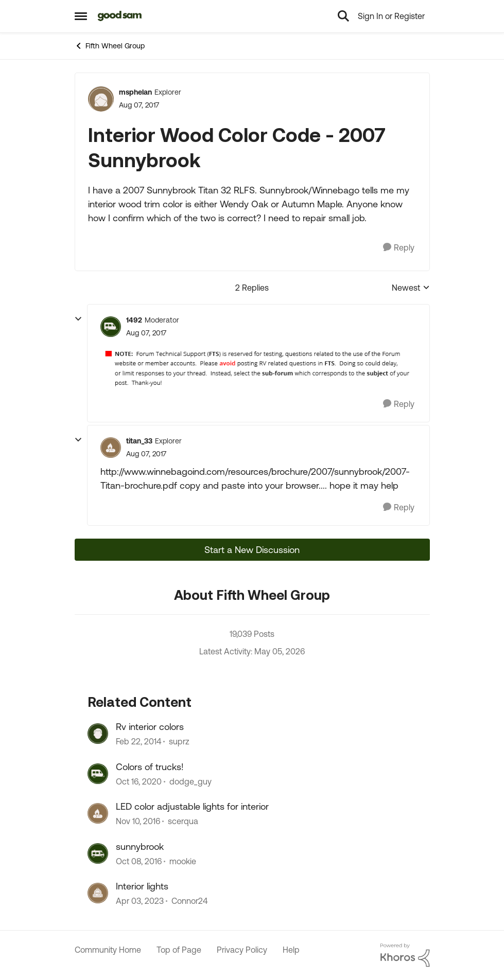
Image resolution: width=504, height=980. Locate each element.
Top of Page (179, 950)
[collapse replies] (78, 319)
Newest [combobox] (411, 288)
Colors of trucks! (150, 767)
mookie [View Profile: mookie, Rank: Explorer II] (183, 861)
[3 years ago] (140, 901)
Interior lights (142, 886)
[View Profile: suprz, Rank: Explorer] (98, 734)
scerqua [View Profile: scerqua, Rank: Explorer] (183, 822)
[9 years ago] (138, 822)
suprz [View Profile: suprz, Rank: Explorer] (179, 742)
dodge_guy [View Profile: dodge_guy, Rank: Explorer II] (190, 781)
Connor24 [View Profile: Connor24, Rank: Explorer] (189, 901)
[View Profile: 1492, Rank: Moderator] (111, 327)
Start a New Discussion (252, 550)
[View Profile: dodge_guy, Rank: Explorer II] (98, 774)
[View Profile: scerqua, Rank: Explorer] (98, 813)
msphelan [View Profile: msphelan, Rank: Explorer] (135, 92)
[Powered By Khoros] (405, 955)
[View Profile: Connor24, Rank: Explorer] (98, 893)
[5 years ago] (139, 781)
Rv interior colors (150, 727)
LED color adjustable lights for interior (192, 806)
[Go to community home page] (120, 16)
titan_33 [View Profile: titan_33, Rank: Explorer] (139, 441)
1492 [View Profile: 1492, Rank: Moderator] (134, 320)
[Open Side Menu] (81, 16)
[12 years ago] (138, 742)
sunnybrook (140, 847)
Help (291, 950)
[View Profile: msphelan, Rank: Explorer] (101, 99)
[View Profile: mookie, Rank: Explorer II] (98, 853)
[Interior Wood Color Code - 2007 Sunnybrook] (146, 333)
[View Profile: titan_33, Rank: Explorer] (111, 448)
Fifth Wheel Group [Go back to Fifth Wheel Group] (110, 46)
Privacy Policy (242, 950)
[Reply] (399, 248)
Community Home (108, 950)
